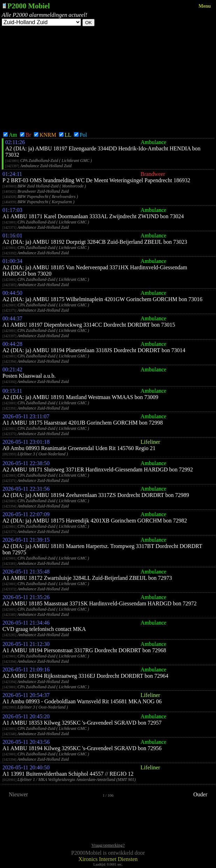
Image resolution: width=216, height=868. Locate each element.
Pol (80, 135)
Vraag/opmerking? (108, 845)
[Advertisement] (108, 79)
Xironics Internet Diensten (108, 859)
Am (10, 135)
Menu (205, 6)
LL (65, 135)
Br (25, 135)
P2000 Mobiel (29, 6)
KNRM (45, 135)
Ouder (200, 794)
